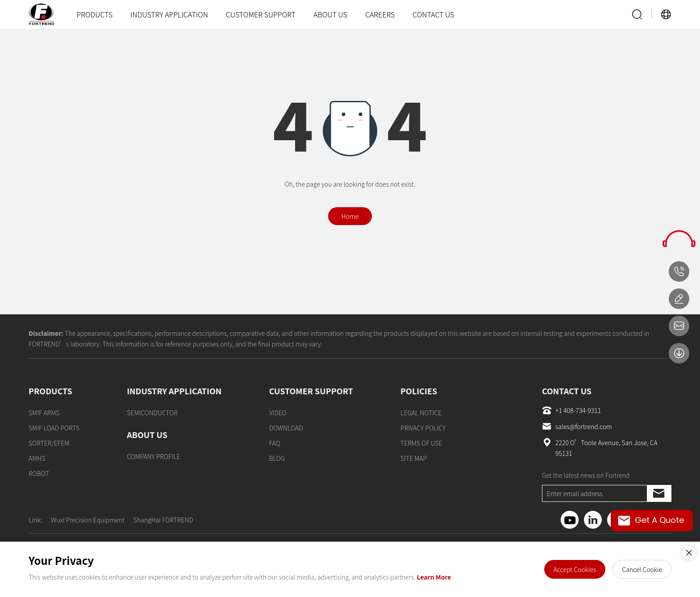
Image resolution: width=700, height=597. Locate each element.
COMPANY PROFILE (153, 456)
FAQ (275, 443)
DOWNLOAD (286, 428)
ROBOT (39, 473)
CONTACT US (433, 14)
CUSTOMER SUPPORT (261, 14)
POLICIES (419, 391)
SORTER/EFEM (49, 443)
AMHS (37, 458)
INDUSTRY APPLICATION (169, 14)
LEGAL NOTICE (421, 413)
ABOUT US (330, 14)
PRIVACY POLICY (423, 428)
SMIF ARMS (44, 413)
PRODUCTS (94, 14)
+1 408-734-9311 (571, 410)
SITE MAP (414, 458)
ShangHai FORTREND (163, 520)
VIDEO (278, 413)
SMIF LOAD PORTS (54, 428)
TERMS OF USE (421, 443)
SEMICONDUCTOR (152, 413)
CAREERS (380, 14)
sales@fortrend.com (577, 426)
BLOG (277, 458)
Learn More (434, 577)
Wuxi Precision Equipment (88, 520)
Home (350, 216)
